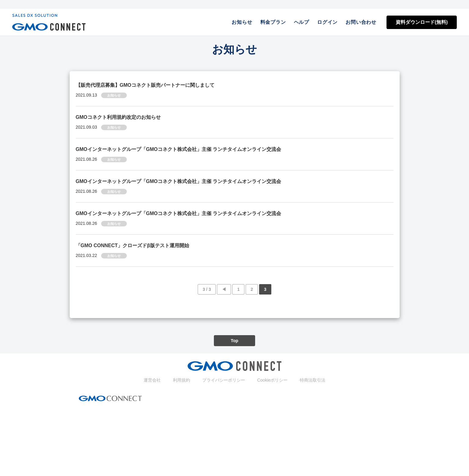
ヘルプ (302, 22)
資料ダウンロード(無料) (422, 22)
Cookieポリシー (273, 380)
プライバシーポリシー (224, 380)
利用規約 (181, 380)
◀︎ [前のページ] (224, 289)
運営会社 (152, 380)
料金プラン (273, 22)
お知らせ (242, 22)
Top (234, 341)
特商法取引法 (313, 380)
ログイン (327, 22)
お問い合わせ (361, 22)
